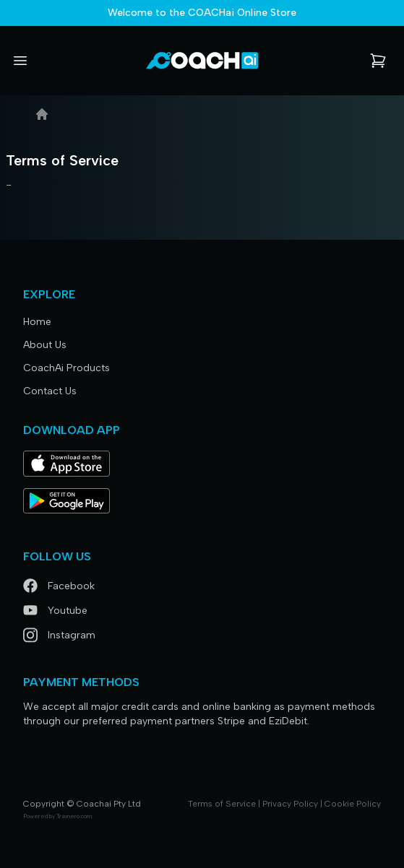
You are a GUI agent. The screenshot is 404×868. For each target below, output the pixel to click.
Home (37, 322)
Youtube (55, 611)
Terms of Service (222, 804)
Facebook (59, 586)
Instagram (59, 635)
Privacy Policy (290, 804)
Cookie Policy (353, 804)
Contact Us (50, 391)
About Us (45, 345)
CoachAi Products (66, 368)
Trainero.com (74, 816)
